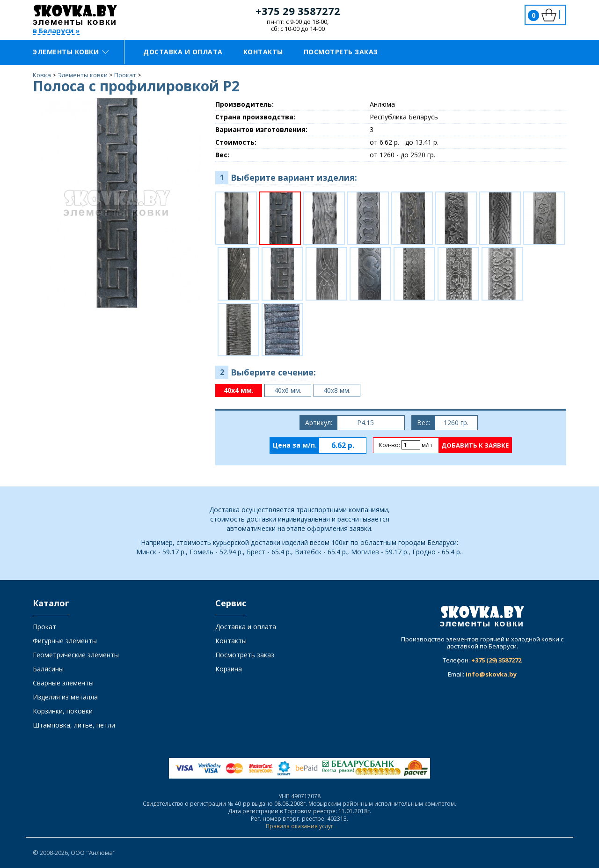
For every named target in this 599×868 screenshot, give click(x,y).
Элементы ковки (71, 52)
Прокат (44, 627)
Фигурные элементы (65, 641)
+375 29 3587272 (298, 11)
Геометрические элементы (76, 655)
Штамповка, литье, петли (74, 725)
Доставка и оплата (183, 52)
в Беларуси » (56, 31)
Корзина (229, 669)
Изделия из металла (65, 697)
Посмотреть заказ (341, 52)
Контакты (263, 52)
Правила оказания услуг (299, 826)
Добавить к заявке (475, 445)
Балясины (48, 669)
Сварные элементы (63, 683)
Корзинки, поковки (63, 711)
